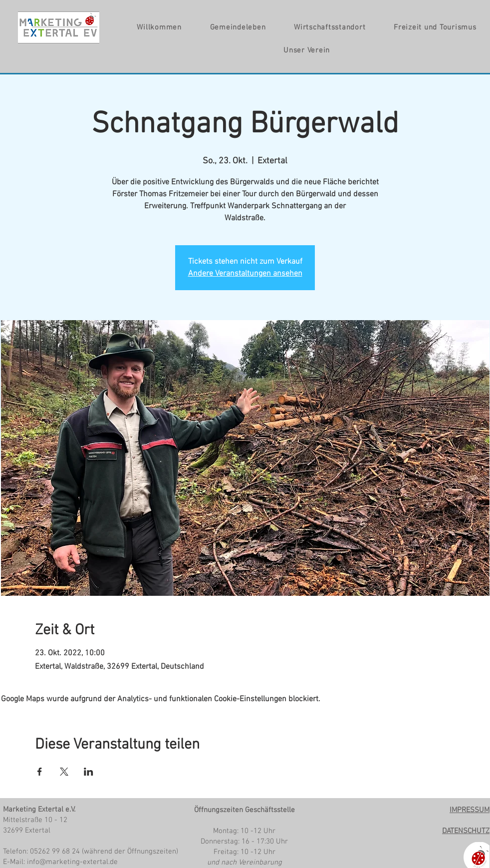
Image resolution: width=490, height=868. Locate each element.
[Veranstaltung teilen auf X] (64, 772)
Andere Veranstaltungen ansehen (245, 274)
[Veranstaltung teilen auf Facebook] (40, 772)
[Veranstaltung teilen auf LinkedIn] (89, 772)
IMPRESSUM (470, 810)
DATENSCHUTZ (466, 831)
